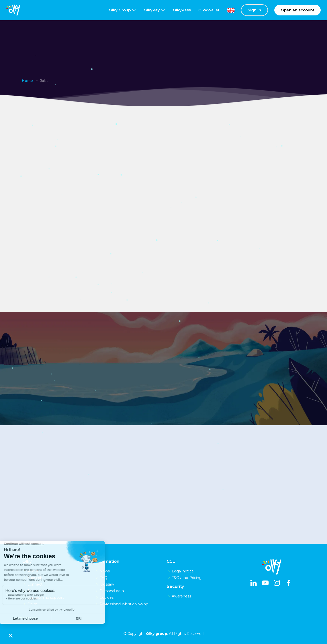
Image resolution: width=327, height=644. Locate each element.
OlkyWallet (209, 10)
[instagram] (277, 583)
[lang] (227, 10)
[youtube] (265, 583)
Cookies (107, 597)
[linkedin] (254, 583)
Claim (32, 604)
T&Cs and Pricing (187, 578)
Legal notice (183, 571)
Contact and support (46, 597)
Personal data (112, 591)
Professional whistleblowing (124, 604)
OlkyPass (182, 10)
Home (27, 81)
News (105, 571)
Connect (35, 584)
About (33, 571)
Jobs (31, 591)
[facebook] (288, 583)
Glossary (107, 584)
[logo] (13, 10)
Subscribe (36, 578)
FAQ (103, 578)
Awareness (181, 596)
